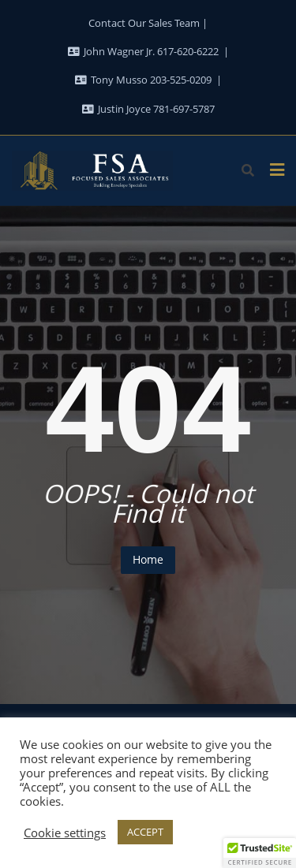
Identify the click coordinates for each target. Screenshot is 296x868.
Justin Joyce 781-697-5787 (148, 109)
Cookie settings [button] (65, 833)
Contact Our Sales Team (144, 23)
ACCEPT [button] (145, 832)
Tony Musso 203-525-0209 (144, 80)
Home (148, 559)
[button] (260, 853)
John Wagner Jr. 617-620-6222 (144, 51)
